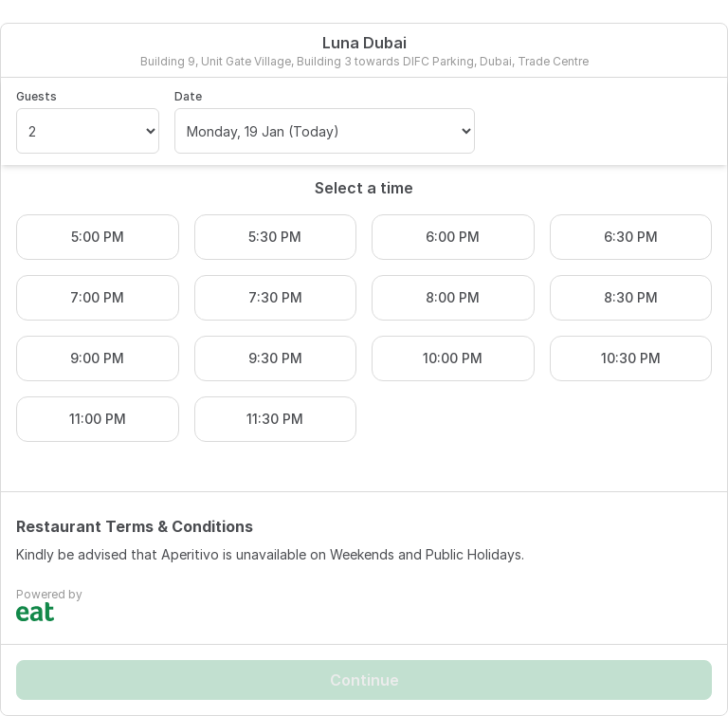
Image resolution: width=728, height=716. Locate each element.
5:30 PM (275, 237)
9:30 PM (275, 358)
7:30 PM (275, 297)
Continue (364, 680)
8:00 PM (453, 297)
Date (188, 96)
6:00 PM (453, 237)
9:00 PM (97, 358)
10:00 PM (453, 358)
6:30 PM (631, 237)
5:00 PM (98, 237)
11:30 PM (275, 419)
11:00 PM (98, 419)
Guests (36, 96)
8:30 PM (631, 297)
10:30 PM (631, 358)
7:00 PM (97, 297)
